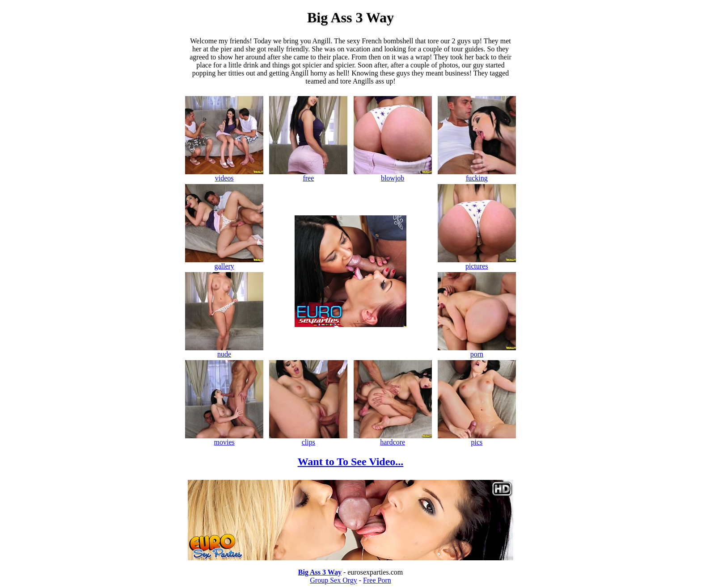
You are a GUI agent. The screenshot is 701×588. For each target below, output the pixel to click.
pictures (477, 263)
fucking (477, 175)
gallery (224, 263)
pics (477, 439)
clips (308, 439)
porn (477, 351)
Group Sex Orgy (333, 580)
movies (224, 439)
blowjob (393, 175)
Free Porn (377, 580)
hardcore (393, 439)
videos (224, 175)
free (308, 175)
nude (224, 351)
